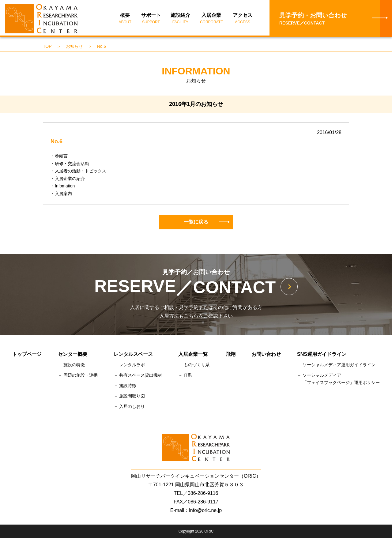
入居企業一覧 (193, 355)
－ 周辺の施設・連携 (78, 376)
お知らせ (74, 47)
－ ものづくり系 (194, 366)
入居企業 (211, 19)
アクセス (243, 19)
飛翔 (231, 355)
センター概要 (73, 355)
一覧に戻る (207, 222)
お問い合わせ (266, 355)
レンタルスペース (133, 355)
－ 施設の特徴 (71, 366)
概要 (125, 19)
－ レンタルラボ (129, 366)
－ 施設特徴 (125, 386)
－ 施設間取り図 (129, 397)
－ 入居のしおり (129, 407)
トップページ (27, 355)
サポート (151, 19)
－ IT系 (185, 376)
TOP (47, 47)
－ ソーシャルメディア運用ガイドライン (336, 366)
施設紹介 (180, 19)
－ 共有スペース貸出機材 (138, 376)
